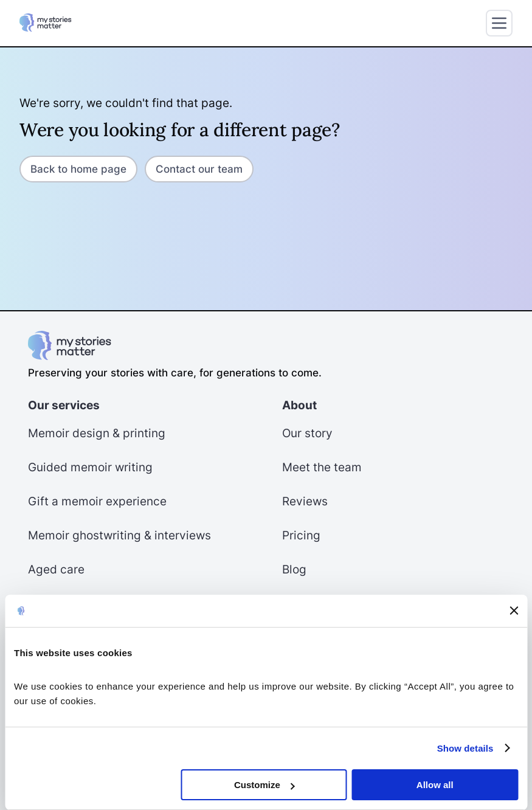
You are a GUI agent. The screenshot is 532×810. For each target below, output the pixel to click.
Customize (264, 785)
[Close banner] (514, 611)
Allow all (435, 785)
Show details (465, 748)
